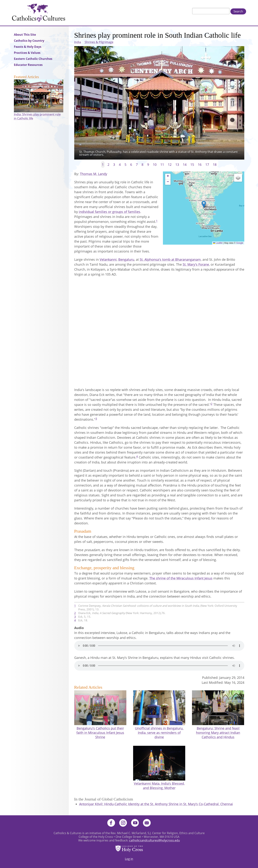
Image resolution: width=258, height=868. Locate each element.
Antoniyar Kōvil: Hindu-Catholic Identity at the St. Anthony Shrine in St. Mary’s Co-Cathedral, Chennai (156, 804)
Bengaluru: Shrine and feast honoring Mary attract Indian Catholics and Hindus (218, 733)
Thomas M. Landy (94, 174)
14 (185, 164)
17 (207, 164)
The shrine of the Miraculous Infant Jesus (181, 578)
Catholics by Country (29, 41)
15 (192, 164)
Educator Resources (28, 65)
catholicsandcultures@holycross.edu (155, 840)
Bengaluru (126, 259)
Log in (129, 859)
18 (215, 164)
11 (162, 164)
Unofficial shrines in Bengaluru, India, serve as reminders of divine (159, 733)
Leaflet (218, 243)
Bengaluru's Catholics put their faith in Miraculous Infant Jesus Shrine (100, 733)
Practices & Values (27, 53)
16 (200, 164)
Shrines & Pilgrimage (99, 42)
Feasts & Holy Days (28, 47)
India (78, 42)
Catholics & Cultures (39, 13)
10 (155, 164)
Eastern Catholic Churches (33, 59)
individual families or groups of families (110, 212)
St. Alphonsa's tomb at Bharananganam (170, 259)
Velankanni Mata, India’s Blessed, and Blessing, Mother (159, 786)
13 (177, 164)
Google (240, 243)
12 (170, 164)
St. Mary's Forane (196, 264)
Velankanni (108, 259)
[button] (204, 204)
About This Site (25, 35)
